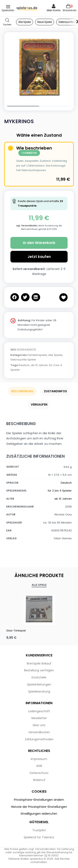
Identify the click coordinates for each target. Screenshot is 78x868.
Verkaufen (39, 405)
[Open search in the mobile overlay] (7, 22)
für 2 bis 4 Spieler (60, 491)
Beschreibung (22, 391)
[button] (15, 297)
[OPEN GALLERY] (39, 67)
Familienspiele (37, 355)
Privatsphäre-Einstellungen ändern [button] (39, 800)
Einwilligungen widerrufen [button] (39, 814)
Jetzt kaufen (39, 257)
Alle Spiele (55, 355)
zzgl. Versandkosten (27, 226)
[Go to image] (22, 106)
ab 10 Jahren (39, 365)
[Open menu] (8, 7)
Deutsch (24, 365)
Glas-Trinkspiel (16, 631)
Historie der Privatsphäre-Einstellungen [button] (39, 807)
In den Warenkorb (39, 243)
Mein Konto (54, 10)
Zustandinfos (55, 391)
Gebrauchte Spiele (23, 360)
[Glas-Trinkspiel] (39, 609)
